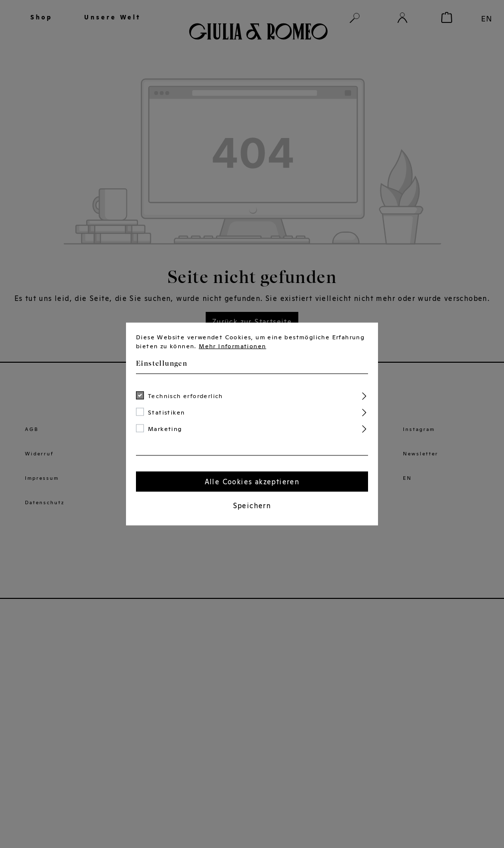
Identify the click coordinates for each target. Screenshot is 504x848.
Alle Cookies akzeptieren (252, 482)
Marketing (165, 429)
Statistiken (166, 413)
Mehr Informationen (232, 346)
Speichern (252, 506)
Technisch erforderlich (186, 396)
